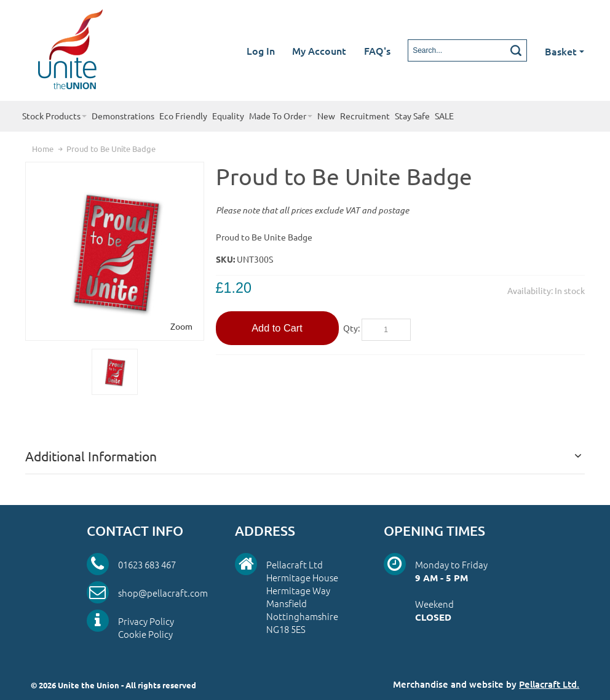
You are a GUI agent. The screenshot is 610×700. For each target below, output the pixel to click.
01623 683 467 (147, 564)
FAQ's (377, 50)
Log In (261, 50)
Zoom (181, 326)
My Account (319, 50)
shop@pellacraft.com (163, 593)
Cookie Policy (145, 634)
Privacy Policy (146, 621)
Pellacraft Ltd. (549, 684)
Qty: (351, 328)
